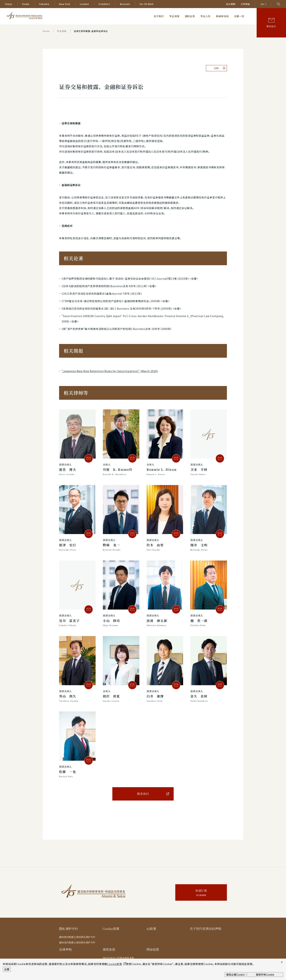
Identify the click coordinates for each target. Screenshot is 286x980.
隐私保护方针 (69, 929)
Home (46, 31)
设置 (7, 969)
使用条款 (109, 949)
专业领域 (174, 16)
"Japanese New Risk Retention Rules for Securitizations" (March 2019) (110, 371)
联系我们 (271, 26)
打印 (217, 68)
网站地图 (153, 949)
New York (65, 4)
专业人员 (205, 16)
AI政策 (151, 929)
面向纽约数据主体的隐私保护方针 (77, 942)
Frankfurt (104, 4)
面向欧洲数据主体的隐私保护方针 (77, 937)
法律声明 (65, 949)
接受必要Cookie (235, 975)
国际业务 (190, 16)
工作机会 (245, 4)
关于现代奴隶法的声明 (205, 929)
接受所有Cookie (265, 975)
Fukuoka (44, 4)
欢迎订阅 (201, 893)
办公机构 (231, 4)
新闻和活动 (222, 16)
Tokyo (8, 4)
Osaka (26, 4)
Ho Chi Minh (147, 4)
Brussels (125, 4)
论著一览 (239, 16)
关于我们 (159, 16)
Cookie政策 (111, 929)
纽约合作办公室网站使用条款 (118, 958)
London (84, 4)
